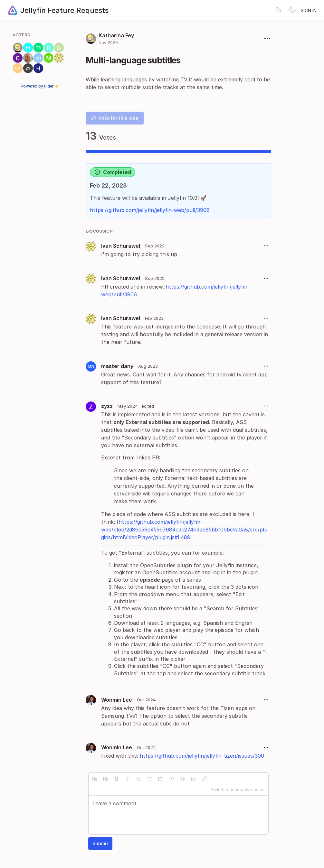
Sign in (309, 10)
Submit (100, 843)
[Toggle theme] (292, 10)
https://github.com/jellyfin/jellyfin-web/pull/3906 (150, 210)
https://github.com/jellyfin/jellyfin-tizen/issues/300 (202, 756)
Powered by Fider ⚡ (40, 86)
